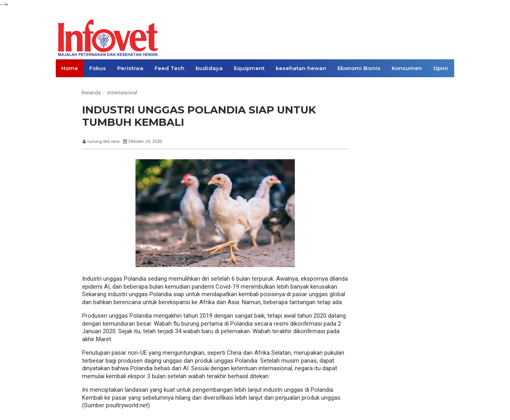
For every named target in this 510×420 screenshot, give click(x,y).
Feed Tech (170, 68)
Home (70, 68)
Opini (440, 68)
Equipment (249, 68)
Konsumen (407, 68)
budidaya (209, 68)
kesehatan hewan (301, 68)
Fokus (98, 68)
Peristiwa (130, 68)
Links (69, 86)
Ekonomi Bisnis (359, 68)
